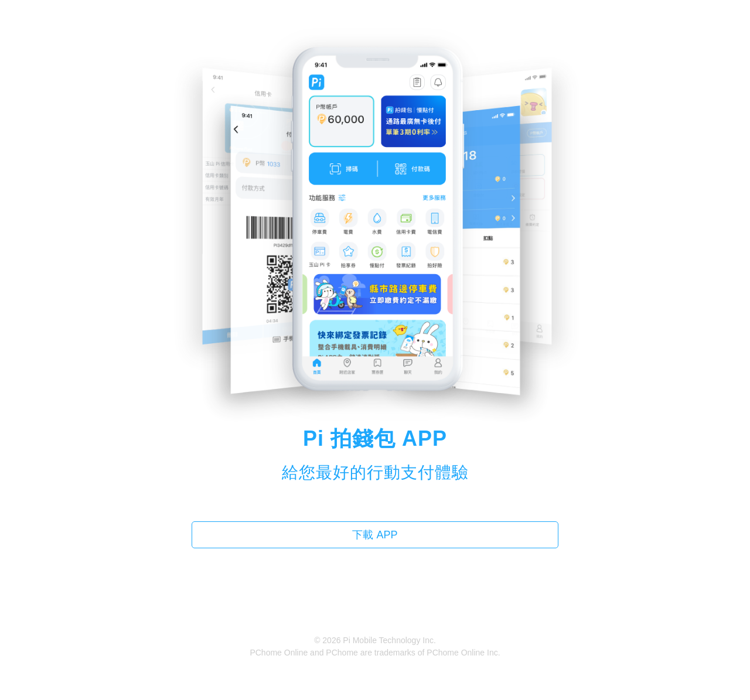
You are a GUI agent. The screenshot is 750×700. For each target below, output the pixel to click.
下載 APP (375, 535)
